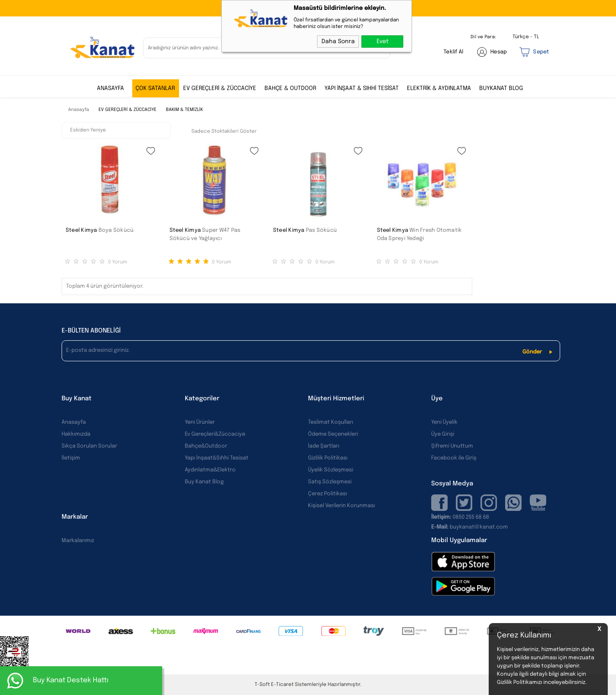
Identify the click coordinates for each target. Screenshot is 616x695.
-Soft (263, 685)
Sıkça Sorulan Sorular (89, 446)
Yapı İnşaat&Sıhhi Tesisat (217, 458)
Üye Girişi (443, 434)
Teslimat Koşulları (331, 422)
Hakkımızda (76, 434)
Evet (383, 42)
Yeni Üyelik (444, 422)
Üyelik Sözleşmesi (331, 470)
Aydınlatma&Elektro (210, 470)
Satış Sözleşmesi (330, 482)
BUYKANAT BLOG (501, 88)
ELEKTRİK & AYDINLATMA (439, 88)
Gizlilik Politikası (328, 458)
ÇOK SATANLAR (155, 88)
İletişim (71, 458)
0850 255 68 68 (471, 517)
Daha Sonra (338, 42)
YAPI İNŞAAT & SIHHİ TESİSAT (362, 88)
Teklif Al (453, 52)
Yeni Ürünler (200, 422)
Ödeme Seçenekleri (333, 434)
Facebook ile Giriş (454, 458)
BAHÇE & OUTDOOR (290, 88)
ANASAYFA (110, 88)
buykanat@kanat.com (470, 527)
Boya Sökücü (116, 230)
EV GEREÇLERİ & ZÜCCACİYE (220, 88)
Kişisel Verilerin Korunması (341, 506)
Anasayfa (74, 422)
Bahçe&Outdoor (206, 446)
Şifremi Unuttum (452, 446)
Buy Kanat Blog (204, 482)
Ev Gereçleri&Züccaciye (215, 434)
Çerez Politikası (328, 494)
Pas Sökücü (321, 230)
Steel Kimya (82, 230)
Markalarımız (78, 541)
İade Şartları (324, 446)
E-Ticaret (282, 685)
